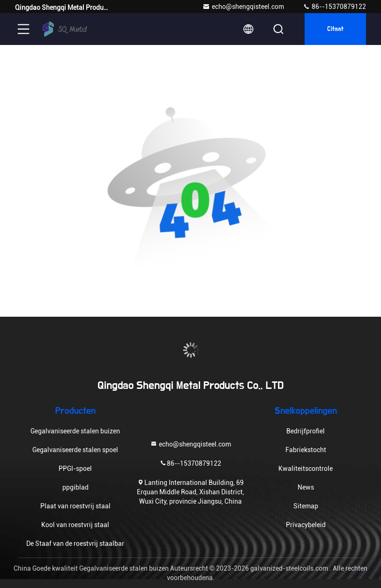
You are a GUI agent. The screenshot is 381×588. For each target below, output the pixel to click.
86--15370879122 (334, 7)
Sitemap (306, 506)
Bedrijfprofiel (306, 431)
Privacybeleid (306, 525)
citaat (335, 29)
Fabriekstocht (306, 450)
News (306, 487)
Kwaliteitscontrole (306, 469)
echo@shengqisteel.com (243, 7)
